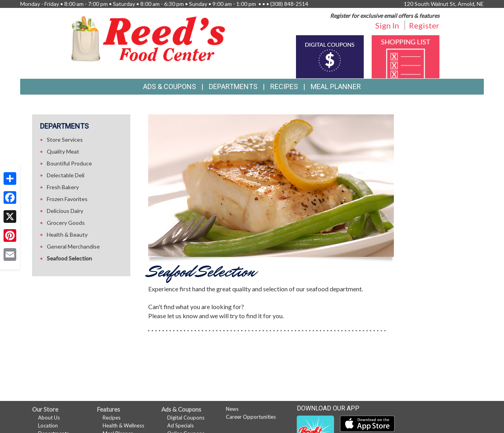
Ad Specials (180, 425)
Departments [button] (233, 86)
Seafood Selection (69, 258)
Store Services (65, 140)
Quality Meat (63, 151)
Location (48, 425)
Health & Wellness (123, 425)
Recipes (284, 86)
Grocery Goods (66, 223)
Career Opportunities (251, 417)
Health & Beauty (67, 235)
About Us (49, 418)
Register (424, 25)
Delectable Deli (66, 175)
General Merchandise (73, 246)
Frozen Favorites (67, 199)
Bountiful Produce (69, 163)
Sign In (387, 25)
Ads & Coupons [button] (170, 86)
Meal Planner (336, 86)
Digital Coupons (186, 418)
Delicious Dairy (65, 211)
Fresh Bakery (63, 187)
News (232, 409)
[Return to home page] (148, 38)
